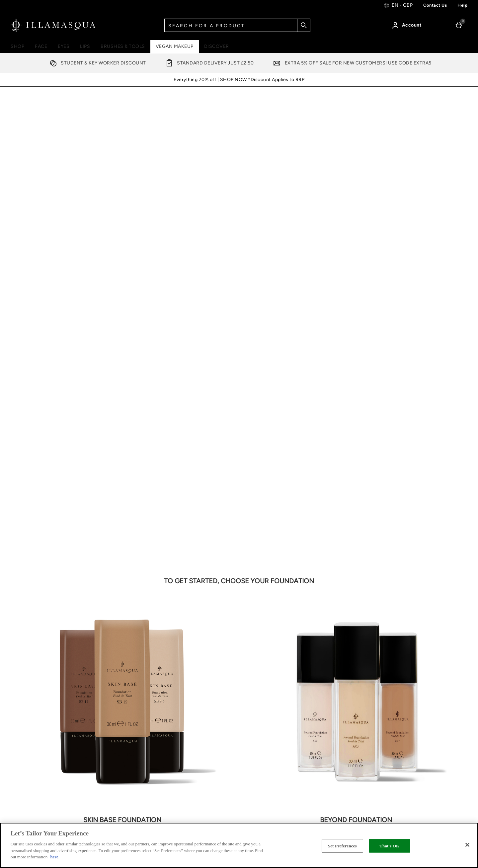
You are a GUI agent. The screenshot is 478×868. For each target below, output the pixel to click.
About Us (334, 682)
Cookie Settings (39, 755)
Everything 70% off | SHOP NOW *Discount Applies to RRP (239, 80)
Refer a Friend (340, 719)
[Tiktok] (351, 626)
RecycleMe (336, 749)
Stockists (256, 741)
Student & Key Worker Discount (96, 63)
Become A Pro (418, 682)
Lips (85, 46)
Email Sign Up (45, 622)
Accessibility (260, 778)
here (54, 857)
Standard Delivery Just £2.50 (208, 63)
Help (462, 5)
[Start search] (304, 25)
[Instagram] (311, 626)
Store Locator (339, 734)
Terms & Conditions (268, 682)
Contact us (435, 5)
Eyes (64, 46)
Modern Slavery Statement (263, 759)
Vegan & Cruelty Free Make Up (348, 701)
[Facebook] (251, 626)
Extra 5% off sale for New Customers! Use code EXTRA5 (351, 63)
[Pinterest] (291, 626)
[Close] (467, 845)
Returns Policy (37, 741)
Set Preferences (342, 846)
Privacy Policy (261, 697)
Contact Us (33, 726)
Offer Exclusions (264, 726)
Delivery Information (38, 697)
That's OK (389, 846)
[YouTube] (331, 626)
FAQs (407, 697)
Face (41, 46)
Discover (217, 46)
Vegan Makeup (175, 46)
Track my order (37, 711)
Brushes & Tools (123, 46)
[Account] (408, 25)
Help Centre (29, 682)
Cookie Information (268, 711)
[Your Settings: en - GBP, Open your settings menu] (398, 5)
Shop (17, 46)
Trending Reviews (344, 763)
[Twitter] (271, 626)
